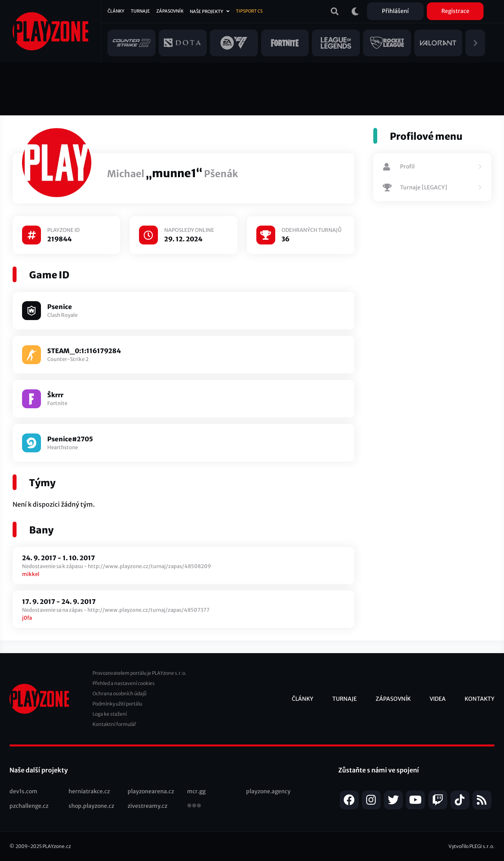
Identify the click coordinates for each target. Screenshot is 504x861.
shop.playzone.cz (91, 806)
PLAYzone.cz (57, 846)
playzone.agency (268, 791)
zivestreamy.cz (147, 806)
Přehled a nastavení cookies (124, 683)
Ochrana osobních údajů (120, 693)
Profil (399, 167)
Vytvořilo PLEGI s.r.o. (472, 846)
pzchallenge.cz (29, 806)
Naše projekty (207, 11)
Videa (438, 699)
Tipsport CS (249, 11)
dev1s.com (23, 791)
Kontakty (480, 699)
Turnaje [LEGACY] (415, 188)
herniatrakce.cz (89, 791)
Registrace (455, 11)
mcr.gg (196, 791)
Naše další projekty (39, 770)
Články (116, 11)
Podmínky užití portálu (117, 704)
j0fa (27, 618)
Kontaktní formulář (114, 724)
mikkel (31, 574)
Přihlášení (395, 11)
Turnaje (140, 11)
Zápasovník (170, 11)
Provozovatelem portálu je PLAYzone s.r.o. (140, 673)
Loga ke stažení (110, 714)
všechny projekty (194, 806)
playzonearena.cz (151, 791)
